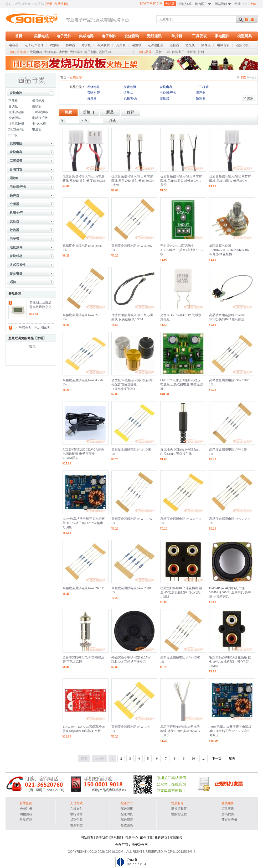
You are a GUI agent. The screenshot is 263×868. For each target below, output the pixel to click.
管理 (40, 338)
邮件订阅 (146, 838)
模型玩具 (245, 36)
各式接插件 (18, 265)
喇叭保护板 (40, 118)
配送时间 (127, 814)
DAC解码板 (16, 129)
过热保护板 (16, 124)
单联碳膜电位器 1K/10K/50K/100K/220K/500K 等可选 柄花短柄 (229, 250)
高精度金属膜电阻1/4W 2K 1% (83, 588)
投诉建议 (161, 838)
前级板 (37, 106)
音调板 (13, 106)
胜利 (201, 52)
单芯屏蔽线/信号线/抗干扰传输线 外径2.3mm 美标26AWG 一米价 (180, 731)
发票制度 (76, 825)
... (203, 759)
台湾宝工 (178, 52)
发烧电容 (50, 52)
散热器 (14, 230)
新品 (110, 112)
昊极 (159, 52)
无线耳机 (76, 52)
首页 (19, 36)
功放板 (63, 52)
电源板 (37, 129)
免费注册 (61, 4)
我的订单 (185, 4)
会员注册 (26, 809)
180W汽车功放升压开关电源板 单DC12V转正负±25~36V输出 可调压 (230, 731)
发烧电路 (16, 93)
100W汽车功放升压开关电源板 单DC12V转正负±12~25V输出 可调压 (84, 523)
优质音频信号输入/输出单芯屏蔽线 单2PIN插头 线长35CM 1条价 (181, 181)
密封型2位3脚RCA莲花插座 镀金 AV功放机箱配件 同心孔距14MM (230, 662)
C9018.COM (114, 852)
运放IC (15, 178)
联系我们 (117, 838)
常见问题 (26, 820)
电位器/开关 (18, 187)
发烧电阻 (16, 143)
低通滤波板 (16, 112)
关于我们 (102, 838)
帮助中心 (241, 4)
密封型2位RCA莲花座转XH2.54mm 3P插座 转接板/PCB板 (182, 250)
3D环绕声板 (40, 112)
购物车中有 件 (151, 3)
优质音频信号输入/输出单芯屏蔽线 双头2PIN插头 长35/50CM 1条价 (133, 181)
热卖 (68, 112)
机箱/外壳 (16, 213)
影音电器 (16, 273)
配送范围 (127, 809)
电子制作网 (140, 845)
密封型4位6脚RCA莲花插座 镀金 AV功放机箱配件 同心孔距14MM (181, 592)
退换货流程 (179, 814)
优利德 (191, 52)
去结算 (170, 4)
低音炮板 (38, 101)
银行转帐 (76, 814)
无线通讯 (154, 36)
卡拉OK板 (39, 124)
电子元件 (64, 36)
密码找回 (228, 814)
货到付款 (76, 820)
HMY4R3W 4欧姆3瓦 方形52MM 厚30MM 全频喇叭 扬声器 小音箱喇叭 (230, 592)
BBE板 (13, 135)
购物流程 (26, 814)
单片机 (177, 36)
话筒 (13, 282)
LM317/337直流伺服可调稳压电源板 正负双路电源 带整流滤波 (182, 384)
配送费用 (127, 820)
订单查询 (228, 809)
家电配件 (222, 36)
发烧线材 (16, 256)
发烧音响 (132, 36)
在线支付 (76, 809)
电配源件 (16, 247)
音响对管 (16, 169)
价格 (87, 112)
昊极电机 (41, 36)
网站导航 (221, 4)
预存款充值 (229, 820)
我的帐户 (201, 4)
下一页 (217, 759)
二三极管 (16, 161)
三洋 (167, 52)
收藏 (253, 4)
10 (193, 759)
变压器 (14, 221)
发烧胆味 (15, 118)
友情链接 (176, 838)
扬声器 (14, 195)
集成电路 (86, 36)
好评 (131, 112)
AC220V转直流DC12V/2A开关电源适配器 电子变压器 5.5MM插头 (83, 454)
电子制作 (109, 36)
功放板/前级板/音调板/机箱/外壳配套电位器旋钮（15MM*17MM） (132, 384)
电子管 (14, 239)
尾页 (232, 759)
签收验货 (127, 825)
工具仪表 (199, 36)
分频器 (14, 204)
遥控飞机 (105, 52)
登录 (49, 4)
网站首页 (87, 838)
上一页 (99, 759)
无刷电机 (36, 52)
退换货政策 (179, 809)
